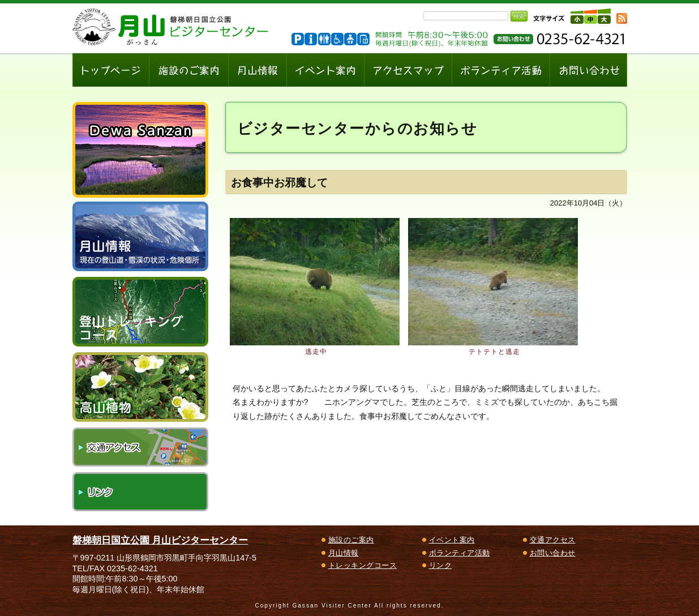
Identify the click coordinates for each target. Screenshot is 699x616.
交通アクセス (140, 447)
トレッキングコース (363, 565)
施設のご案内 (351, 540)
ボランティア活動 (460, 553)
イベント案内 (452, 540)
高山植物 (140, 387)
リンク (140, 492)
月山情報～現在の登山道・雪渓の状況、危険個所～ (140, 236)
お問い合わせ (553, 553)
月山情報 (344, 553)
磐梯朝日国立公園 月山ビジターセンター (160, 540)
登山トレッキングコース (140, 312)
